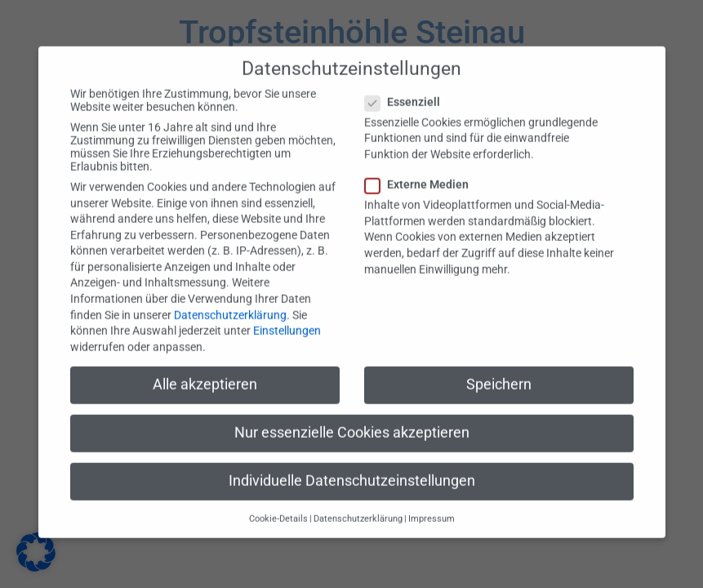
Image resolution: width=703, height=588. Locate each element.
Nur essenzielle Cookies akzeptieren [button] (352, 417)
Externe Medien (422, 170)
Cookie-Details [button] (278, 504)
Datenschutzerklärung (230, 300)
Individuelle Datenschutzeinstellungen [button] (352, 466)
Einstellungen (287, 316)
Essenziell (407, 87)
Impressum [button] (432, 504)
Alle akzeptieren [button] (205, 369)
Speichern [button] (499, 369)
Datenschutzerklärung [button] (358, 504)
